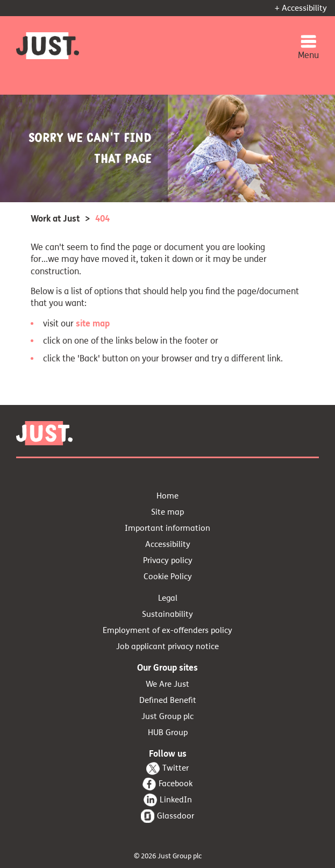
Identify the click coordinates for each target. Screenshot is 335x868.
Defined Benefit (168, 700)
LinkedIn (176, 800)
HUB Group (168, 732)
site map (93, 323)
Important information (167, 528)
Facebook (176, 784)
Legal (168, 598)
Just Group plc (167, 716)
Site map (167, 512)
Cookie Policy (168, 577)
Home (167, 496)
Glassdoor (176, 816)
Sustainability (167, 614)
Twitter (176, 768)
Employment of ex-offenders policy (167, 630)
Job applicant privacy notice (167, 646)
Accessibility (168, 544)
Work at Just (55, 219)
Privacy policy (168, 560)
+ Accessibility (301, 8)
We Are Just (167, 684)
